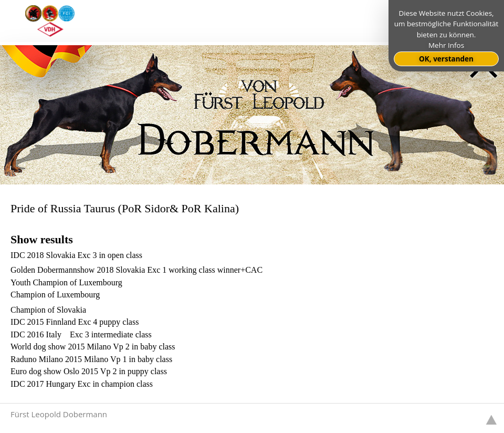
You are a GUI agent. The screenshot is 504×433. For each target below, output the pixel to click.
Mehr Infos (446, 45)
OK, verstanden (446, 59)
